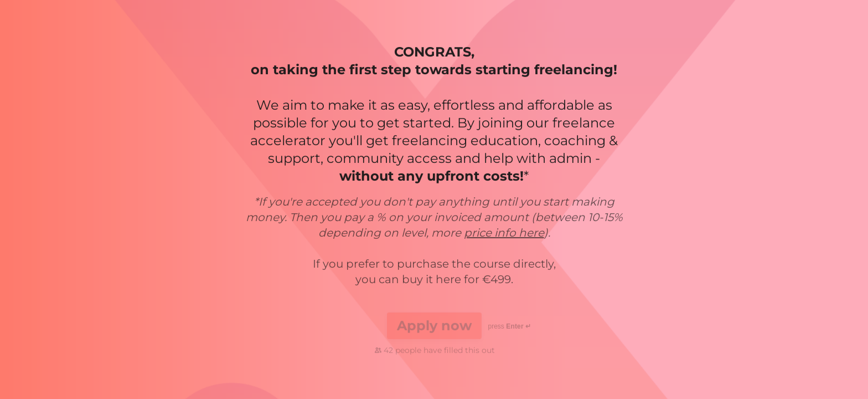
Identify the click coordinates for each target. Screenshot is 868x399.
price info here (504, 233)
